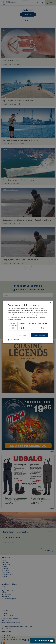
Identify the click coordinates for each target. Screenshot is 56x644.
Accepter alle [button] (39, 335)
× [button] (50, 303)
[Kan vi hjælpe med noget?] (42, 641)
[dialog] (28, 322)
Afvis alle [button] (22, 335)
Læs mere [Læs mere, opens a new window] (18, 319)
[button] (13, 340)
